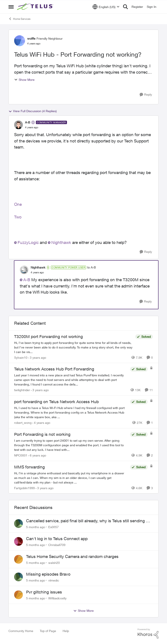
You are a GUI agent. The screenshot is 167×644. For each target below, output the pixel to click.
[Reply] (146, 95)
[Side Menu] (11, 7)
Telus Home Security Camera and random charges (72, 556)
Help (66, 631)
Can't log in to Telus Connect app (57, 539)
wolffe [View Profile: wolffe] (31, 38)
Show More (24, 80)
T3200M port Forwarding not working (48, 336)
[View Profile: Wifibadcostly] (18, 595)
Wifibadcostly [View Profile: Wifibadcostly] (57, 598)
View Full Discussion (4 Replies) (33, 111)
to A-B (92, 267)
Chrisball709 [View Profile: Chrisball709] (57, 545)
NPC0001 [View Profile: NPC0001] (21, 455)
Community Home (21, 631)
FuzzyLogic (28, 242)
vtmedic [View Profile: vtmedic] (54, 580)
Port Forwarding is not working (42, 434)
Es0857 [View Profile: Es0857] (53, 527)
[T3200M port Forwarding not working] (74, 347)
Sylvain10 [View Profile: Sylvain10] (21, 357)
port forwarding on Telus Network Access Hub (56, 402)
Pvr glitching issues (44, 592)
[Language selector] (106, 7)
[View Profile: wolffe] (20, 41)
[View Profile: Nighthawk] (24, 270)
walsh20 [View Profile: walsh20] (54, 562)
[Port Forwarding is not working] (71, 445)
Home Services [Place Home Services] (19, 19)
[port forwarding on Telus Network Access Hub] (71, 412)
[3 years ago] (37, 357)
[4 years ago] (41, 423)
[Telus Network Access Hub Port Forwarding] (71, 380)
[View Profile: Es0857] (18, 524)
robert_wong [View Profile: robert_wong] (23, 423)
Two (18, 217)
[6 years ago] (37, 455)
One (18, 204)
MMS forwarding (29, 467)
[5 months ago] (36, 527)
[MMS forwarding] (71, 478)
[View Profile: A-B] (18, 125)
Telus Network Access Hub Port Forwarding (54, 369)
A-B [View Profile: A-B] (28, 122)
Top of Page (48, 631)
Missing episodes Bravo (48, 574)
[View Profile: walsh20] (18, 559)
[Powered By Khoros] (148, 634)
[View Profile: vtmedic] (18, 577)
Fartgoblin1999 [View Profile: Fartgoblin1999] (24, 488)
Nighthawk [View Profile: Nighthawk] (38, 267)
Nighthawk (61, 242)
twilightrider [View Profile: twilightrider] (22, 390)
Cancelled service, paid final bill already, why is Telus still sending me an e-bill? (89, 521)
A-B (27, 280)
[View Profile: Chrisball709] (18, 541)
